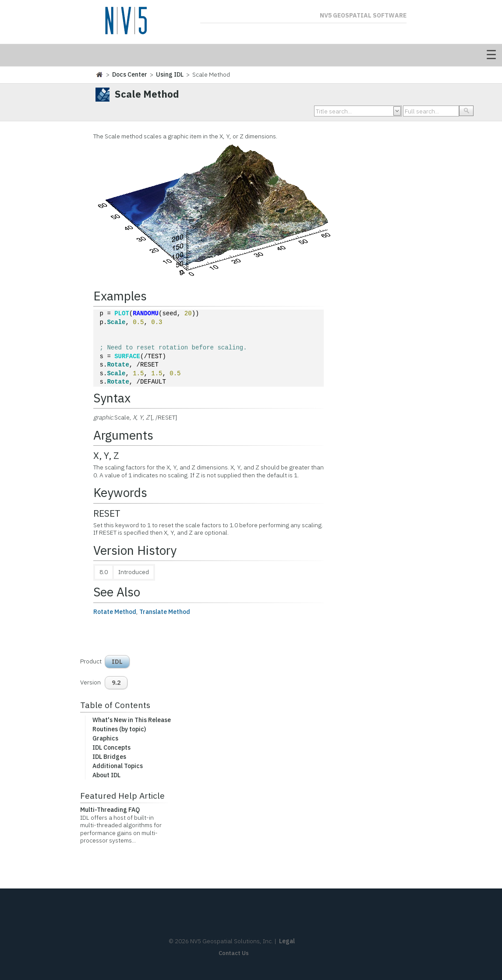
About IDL (106, 775)
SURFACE (127, 357)
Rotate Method (115, 612)
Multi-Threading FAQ (110, 810)
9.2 (116, 683)
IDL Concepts (111, 747)
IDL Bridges (109, 757)
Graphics (105, 738)
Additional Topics (118, 766)
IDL (117, 662)
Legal (287, 941)
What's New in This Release (132, 720)
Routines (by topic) (119, 729)
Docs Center (130, 74)
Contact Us (234, 953)
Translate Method (165, 612)
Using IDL (170, 74)
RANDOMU (146, 314)
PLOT (122, 314)
